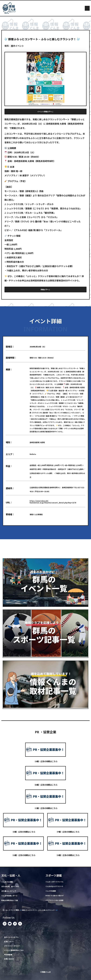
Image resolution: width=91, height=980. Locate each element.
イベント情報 (14, 910)
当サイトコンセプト (11, 937)
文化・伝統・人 (11, 875)
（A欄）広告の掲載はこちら (46, 761)
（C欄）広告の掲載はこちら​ (46, 808)
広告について (9, 942)
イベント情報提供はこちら (14, 950)
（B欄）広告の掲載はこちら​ (45, 785)
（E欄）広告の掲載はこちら (23, 832)
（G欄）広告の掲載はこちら (23, 855)
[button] (87, 8)
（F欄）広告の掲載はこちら (68, 832)
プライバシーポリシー (12, 946)
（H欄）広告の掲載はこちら (68, 855)
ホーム (5, 910)
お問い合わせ (9, 959)
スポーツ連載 (54, 875)
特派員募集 (8, 955)
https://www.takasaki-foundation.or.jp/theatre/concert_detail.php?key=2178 (53, 502)
